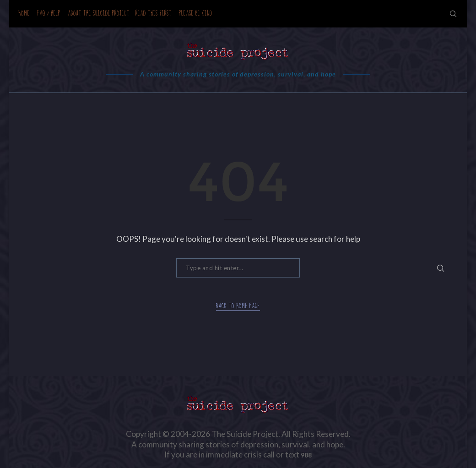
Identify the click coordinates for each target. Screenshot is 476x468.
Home (24, 14)
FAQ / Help (49, 14)
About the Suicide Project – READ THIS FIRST (120, 14)
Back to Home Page (238, 307)
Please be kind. (197, 14)
